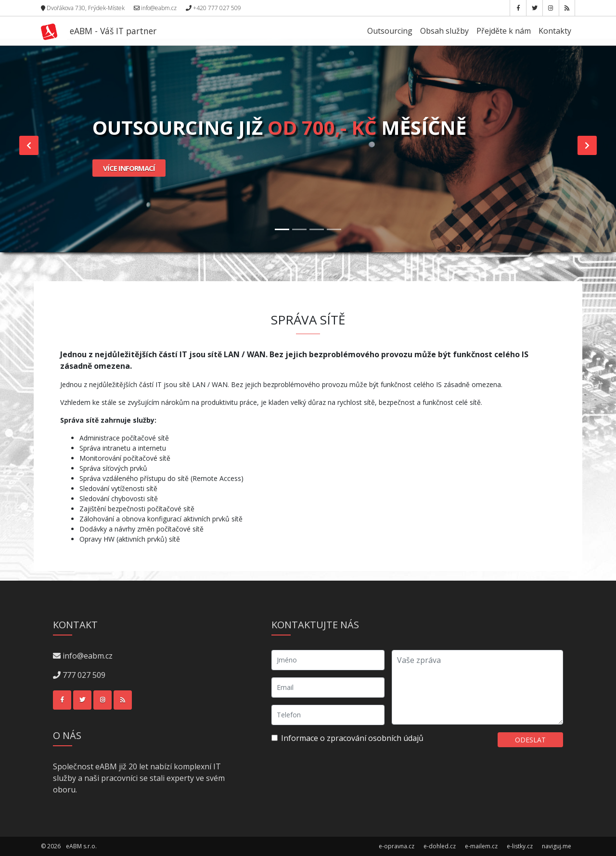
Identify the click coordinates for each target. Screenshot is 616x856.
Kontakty (555, 31)
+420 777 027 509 (213, 8)
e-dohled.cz (440, 846)
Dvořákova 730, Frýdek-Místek (83, 8)
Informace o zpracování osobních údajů (352, 738)
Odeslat (530, 740)
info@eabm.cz (155, 8)
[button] (29, 145)
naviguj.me (557, 846)
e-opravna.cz (397, 846)
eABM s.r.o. (81, 846)
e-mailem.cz (481, 846)
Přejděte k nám (504, 31)
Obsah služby (444, 31)
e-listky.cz (520, 846)
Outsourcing (390, 31)
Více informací (129, 168)
